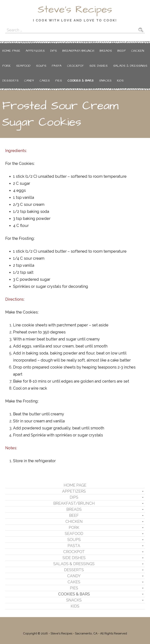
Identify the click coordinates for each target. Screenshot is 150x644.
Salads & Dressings (130, 66)
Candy (29, 81)
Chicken (137, 51)
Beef (121, 51)
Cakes (45, 81)
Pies (59, 81)
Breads (106, 51)
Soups (41, 66)
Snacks (105, 81)
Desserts (10, 81)
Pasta (57, 66)
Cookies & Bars (80, 81)
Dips (54, 51)
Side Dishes (98, 66)
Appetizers (35, 51)
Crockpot (75, 66)
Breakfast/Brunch (78, 51)
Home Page (11, 51)
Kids (120, 81)
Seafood (23, 66)
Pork (6, 66)
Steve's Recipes (75, 10)
